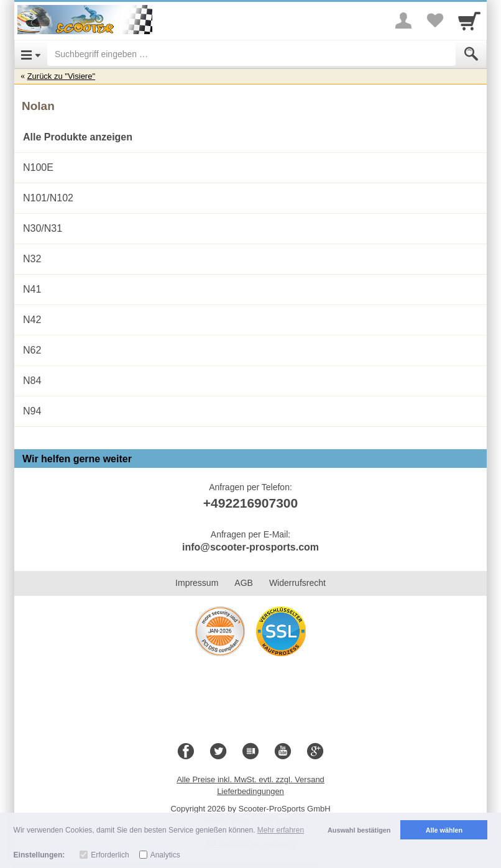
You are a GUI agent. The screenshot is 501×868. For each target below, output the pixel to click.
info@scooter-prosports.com (251, 547)
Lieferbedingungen (251, 791)
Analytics (165, 855)
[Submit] (471, 54)
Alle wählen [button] (444, 830)
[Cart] (469, 21)
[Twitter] (218, 752)
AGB (244, 583)
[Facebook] (186, 752)
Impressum (197, 583)
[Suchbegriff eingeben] (251, 54)
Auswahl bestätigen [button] (359, 830)
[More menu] (403, 21)
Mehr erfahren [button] (281, 830)
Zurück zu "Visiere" (61, 76)
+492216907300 (251, 503)
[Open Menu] (31, 54)
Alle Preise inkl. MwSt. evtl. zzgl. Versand (251, 779)
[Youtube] (283, 752)
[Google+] (315, 752)
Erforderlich (110, 855)
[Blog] (251, 752)
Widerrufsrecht (297, 583)
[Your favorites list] (434, 21)
